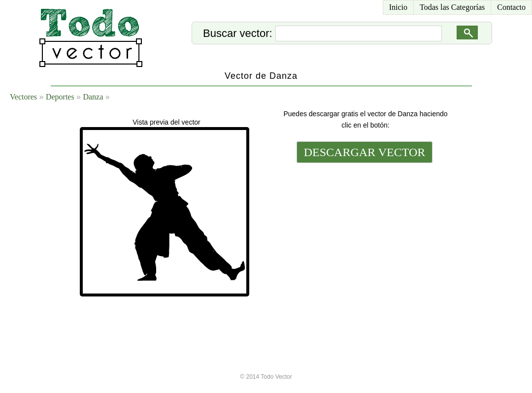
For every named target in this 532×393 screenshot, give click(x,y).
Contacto (511, 7)
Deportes (60, 97)
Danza (93, 97)
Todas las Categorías (452, 7)
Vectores (23, 97)
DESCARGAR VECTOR (365, 152)
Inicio (398, 7)
